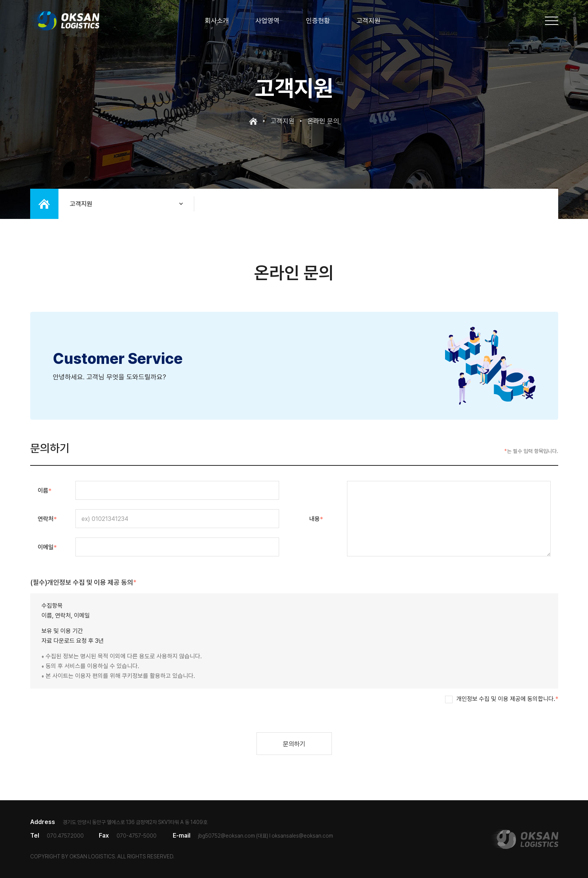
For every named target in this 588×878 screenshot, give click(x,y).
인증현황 (318, 21)
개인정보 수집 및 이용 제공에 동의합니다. (507, 699)
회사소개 (217, 21)
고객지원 (368, 21)
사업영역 (267, 21)
